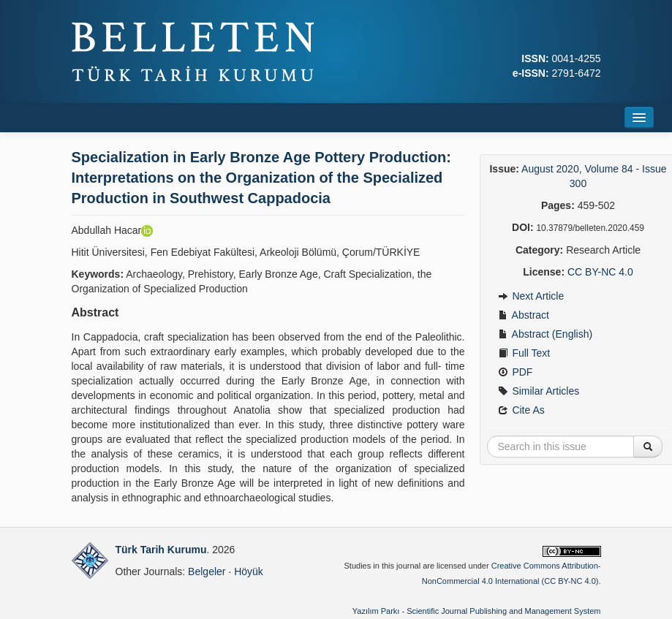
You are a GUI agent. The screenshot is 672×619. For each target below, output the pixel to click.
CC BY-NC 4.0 (600, 272)
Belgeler (207, 571)
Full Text (524, 353)
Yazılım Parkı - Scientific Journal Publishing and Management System (477, 611)
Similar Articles (539, 391)
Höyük (249, 571)
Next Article (531, 296)
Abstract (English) (545, 334)
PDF (516, 372)
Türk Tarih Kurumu (161, 550)
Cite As (521, 410)
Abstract (524, 315)
